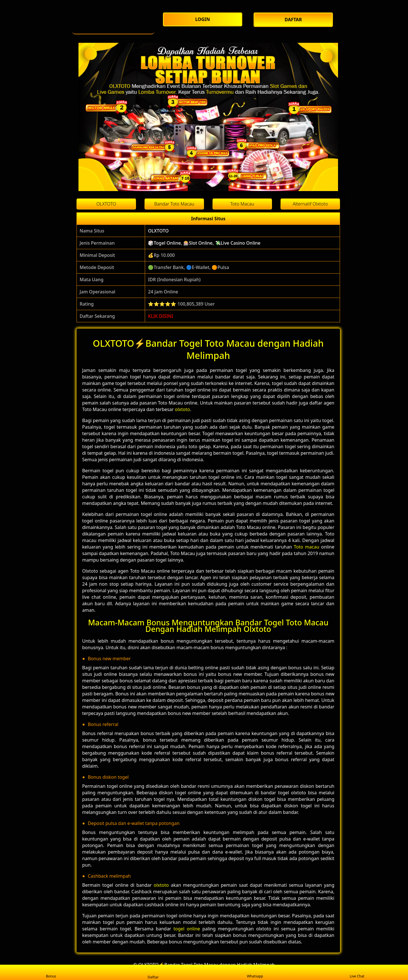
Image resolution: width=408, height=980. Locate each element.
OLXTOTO (158, 231)
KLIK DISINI (161, 316)
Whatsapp (255, 972)
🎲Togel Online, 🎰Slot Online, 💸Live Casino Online (204, 243)
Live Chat (357, 972)
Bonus (51, 972)
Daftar (153, 972)
